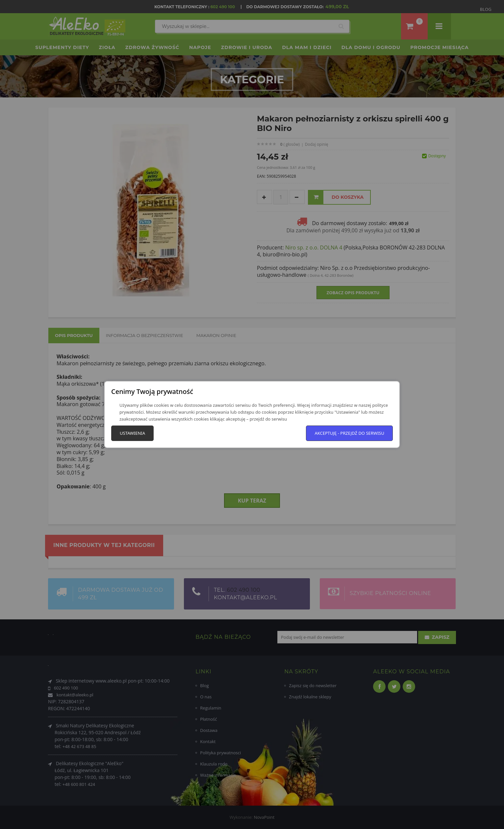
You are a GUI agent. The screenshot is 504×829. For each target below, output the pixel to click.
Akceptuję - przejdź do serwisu (349, 433)
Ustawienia (132, 433)
